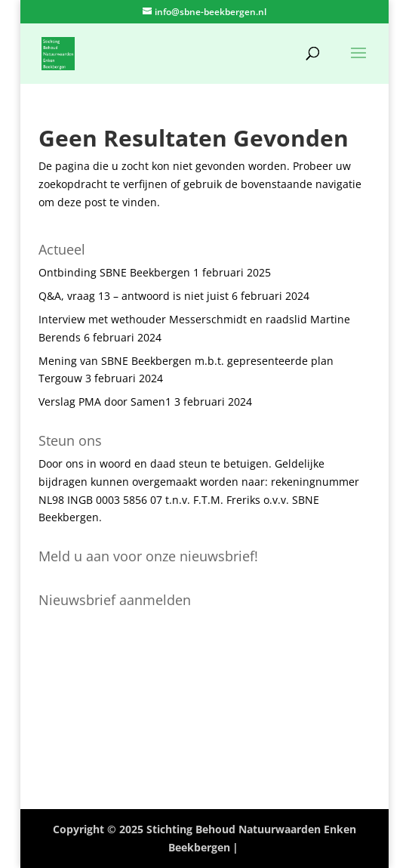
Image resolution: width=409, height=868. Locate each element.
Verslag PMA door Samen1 (105, 402)
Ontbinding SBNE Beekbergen (114, 272)
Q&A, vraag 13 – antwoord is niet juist (134, 296)
